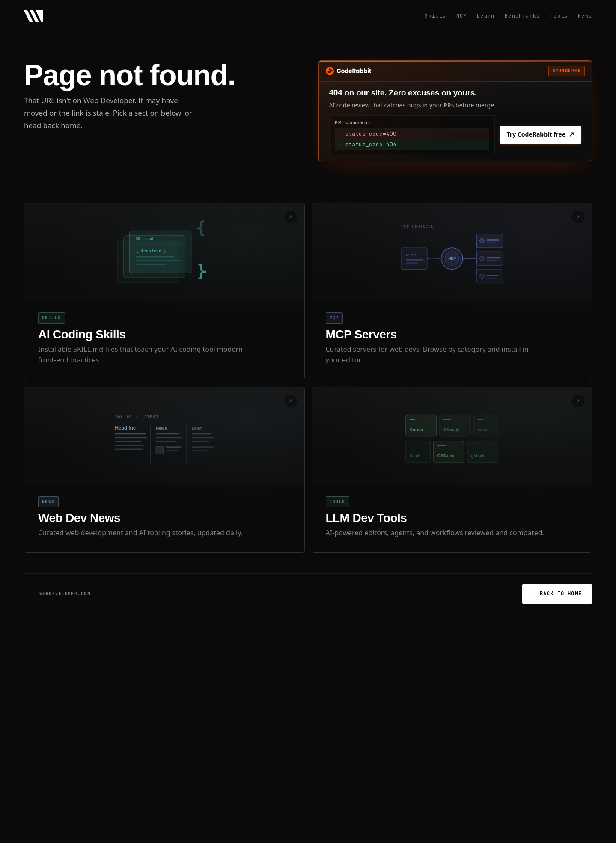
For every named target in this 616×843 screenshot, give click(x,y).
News (585, 16)
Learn (486, 16)
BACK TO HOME (557, 594)
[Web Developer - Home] (34, 16)
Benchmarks (522, 16)
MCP (462, 16)
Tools (559, 16)
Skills (435, 16)
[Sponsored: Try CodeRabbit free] (455, 111)
